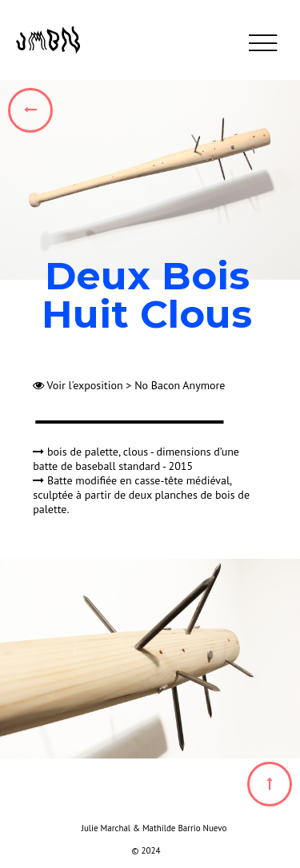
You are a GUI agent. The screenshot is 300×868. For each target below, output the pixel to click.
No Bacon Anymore (180, 385)
